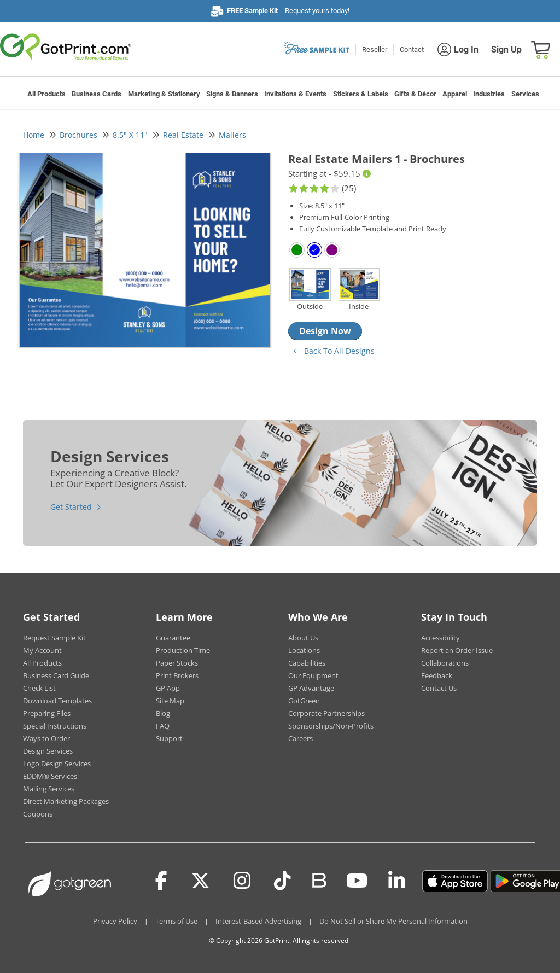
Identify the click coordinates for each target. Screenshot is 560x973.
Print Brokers (177, 675)
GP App (168, 688)
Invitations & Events (295, 94)
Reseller (375, 49)
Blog (163, 713)
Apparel (455, 94)
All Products (46, 94)
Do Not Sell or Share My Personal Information (393, 921)
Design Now (325, 331)
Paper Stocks (177, 663)
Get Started (71, 507)
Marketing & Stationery (164, 94)
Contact (412, 49)
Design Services (48, 751)
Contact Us (439, 688)
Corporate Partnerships (326, 713)
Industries (489, 94)
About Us (303, 638)
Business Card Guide (56, 675)
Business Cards (97, 94)
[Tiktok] (282, 881)
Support (169, 738)
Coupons (38, 814)
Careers (301, 738)
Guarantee (173, 638)
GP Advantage (311, 688)
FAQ (163, 726)
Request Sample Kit (54, 638)
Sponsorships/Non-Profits (331, 726)
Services (525, 94)
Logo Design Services (57, 764)
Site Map (170, 701)
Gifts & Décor (415, 94)
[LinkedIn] (397, 881)
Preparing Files (47, 713)
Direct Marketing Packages (66, 801)
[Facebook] (161, 881)
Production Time (183, 650)
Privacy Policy (115, 921)
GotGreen (304, 701)
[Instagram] (242, 881)
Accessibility (441, 638)
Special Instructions (55, 726)
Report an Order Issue (457, 650)
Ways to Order (46, 738)
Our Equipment (313, 675)
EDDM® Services (50, 776)
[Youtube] (357, 881)
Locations (304, 650)
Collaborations (445, 663)
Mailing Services (49, 789)
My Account (42, 650)
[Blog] (319, 879)
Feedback (437, 675)
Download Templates (57, 701)
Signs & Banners (232, 94)
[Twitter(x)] (200, 881)
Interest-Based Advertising (258, 921)
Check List (39, 688)
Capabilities (307, 663)
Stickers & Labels (361, 94)
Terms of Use (176, 921)
